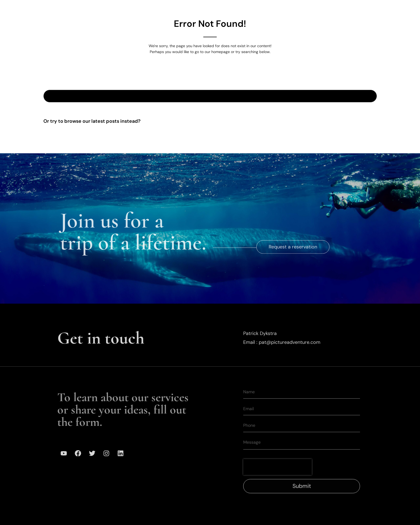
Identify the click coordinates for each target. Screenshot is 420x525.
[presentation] (277, 474)
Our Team (260, 8)
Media (320, 8)
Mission (292, 8)
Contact (348, 8)
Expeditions (196, 8)
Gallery (230, 8)
